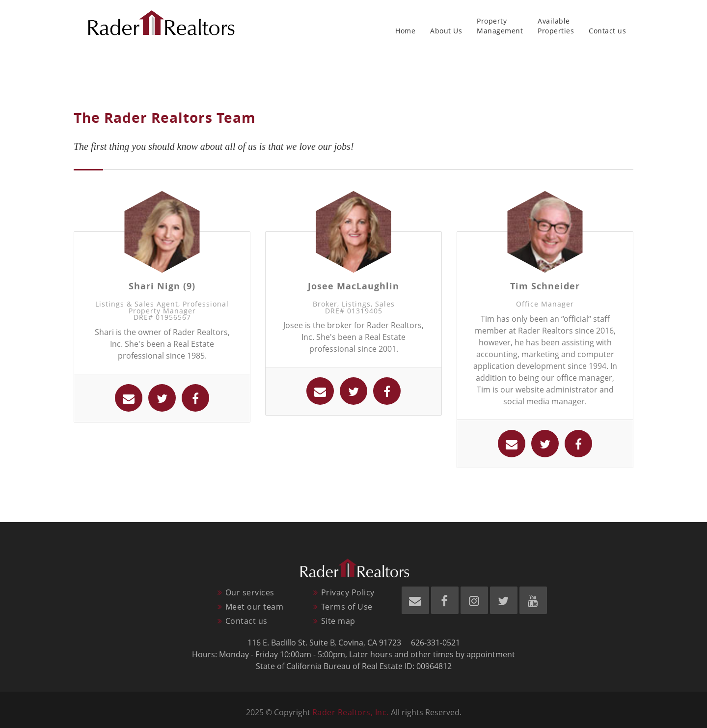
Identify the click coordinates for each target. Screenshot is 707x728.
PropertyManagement (500, 26)
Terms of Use (347, 607)
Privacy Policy (348, 592)
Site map (338, 621)
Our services (250, 592)
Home (405, 26)
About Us (446, 26)
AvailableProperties (556, 26)
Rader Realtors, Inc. (351, 712)
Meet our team (255, 607)
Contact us (607, 26)
